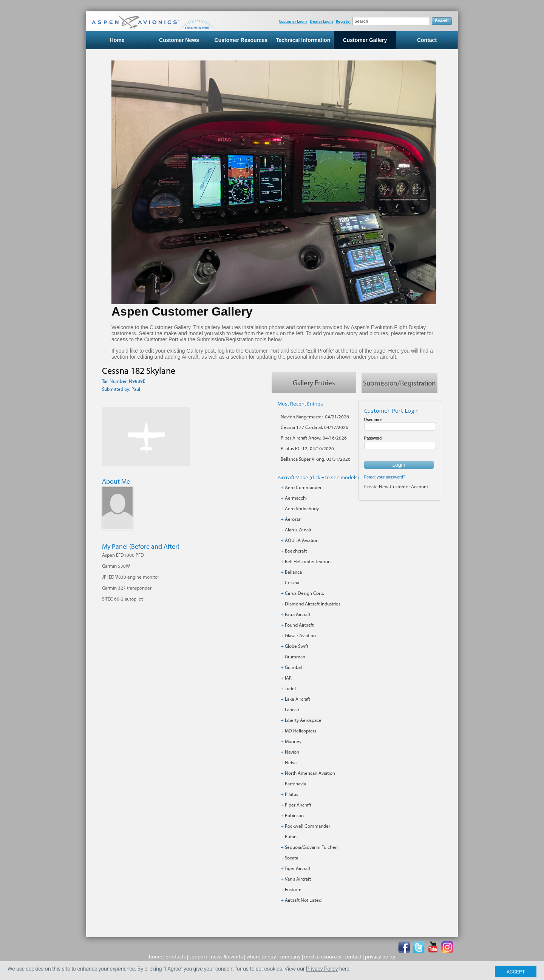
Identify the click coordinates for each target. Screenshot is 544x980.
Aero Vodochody (302, 508)
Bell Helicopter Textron (308, 561)
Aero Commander (303, 487)
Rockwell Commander (308, 826)
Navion (292, 752)
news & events (227, 957)
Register (343, 21)
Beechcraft (296, 551)
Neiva (291, 762)
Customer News (179, 40)
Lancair (292, 709)
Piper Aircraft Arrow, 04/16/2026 (314, 438)
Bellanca (293, 572)
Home (117, 40)
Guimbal (293, 667)
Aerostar (293, 519)
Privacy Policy (322, 974)
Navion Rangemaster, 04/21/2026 (315, 416)
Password (373, 438)
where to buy (261, 957)
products (176, 957)
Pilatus (291, 794)
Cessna (292, 582)
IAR (288, 678)
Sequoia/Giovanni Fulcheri (311, 847)
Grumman (295, 656)
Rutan (291, 836)
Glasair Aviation (300, 635)
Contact (427, 40)
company (290, 957)
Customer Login (293, 21)
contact (353, 957)
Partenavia (295, 783)
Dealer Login (321, 21)
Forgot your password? (385, 477)
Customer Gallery (365, 40)
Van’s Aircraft (298, 879)
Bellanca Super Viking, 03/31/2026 (316, 459)
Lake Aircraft (297, 699)
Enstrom (293, 889)
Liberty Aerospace (303, 720)
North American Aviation (310, 773)
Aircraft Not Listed (303, 900)
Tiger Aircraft (297, 868)
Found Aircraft (299, 625)
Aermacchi (296, 498)
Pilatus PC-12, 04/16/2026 (307, 448)
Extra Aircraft (298, 614)
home (155, 957)
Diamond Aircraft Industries (313, 604)
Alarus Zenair (298, 529)
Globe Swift (297, 646)
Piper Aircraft (298, 805)
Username (373, 420)
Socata (291, 858)
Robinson (294, 815)
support (198, 957)
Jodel (290, 688)
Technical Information (303, 40)
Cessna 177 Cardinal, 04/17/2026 (314, 427)
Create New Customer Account (396, 486)
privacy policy (380, 957)
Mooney (293, 741)
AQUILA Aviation (302, 540)
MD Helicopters (301, 731)
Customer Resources (241, 40)
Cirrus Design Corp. (304, 593)
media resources (323, 957)
